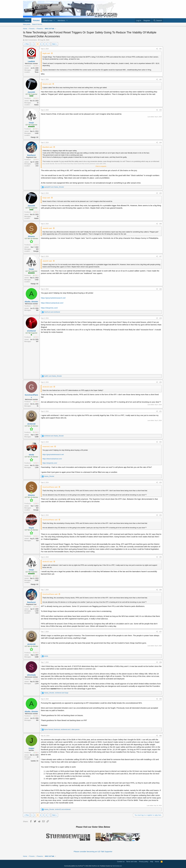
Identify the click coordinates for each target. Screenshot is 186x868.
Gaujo (31, 123)
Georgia (36, 251)
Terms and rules (132, 862)
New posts (27, 24)
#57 (160, 632)
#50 (160, 382)
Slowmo (31, 236)
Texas (37, 72)
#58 (160, 662)
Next (54, 44)
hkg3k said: (46, 53)
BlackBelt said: (48, 147)
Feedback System (105, 866)
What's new (48, 20)
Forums (36, 20)
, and (56, 693)
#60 (160, 736)
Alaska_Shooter (31, 302)
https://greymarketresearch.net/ (53, 298)
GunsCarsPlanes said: (50, 487)
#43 (160, 110)
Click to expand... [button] (101, 166)
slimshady (31, 675)
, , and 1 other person (62, 730)
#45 (160, 193)
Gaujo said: (46, 198)
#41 (160, 49)
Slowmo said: (47, 84)
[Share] (157, 49)
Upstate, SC (35, 761)
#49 (160, 318)
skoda (31, 455)
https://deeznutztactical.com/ (52, 303)
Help (152, 862)
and (54, 187)
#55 (160, 557)
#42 (160, 79)
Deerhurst (31, 155)
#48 (160, 289)
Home (27, 20)
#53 (160, 482)
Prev (27, 44)
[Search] (158, 20)
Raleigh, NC (35, 137)
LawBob (31, 61)
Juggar (31, 748)
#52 (160, 442)
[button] (54, 20)
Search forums (37, 24)
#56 (160, 590)
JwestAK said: (47, 228)
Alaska (36, 105)
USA (37, 166)
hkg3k (31, 528)
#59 (160, 699)
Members (61, 20)
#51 (160, 411)
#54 (160, 515)
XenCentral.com (117, 866)
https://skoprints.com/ (49, 308)
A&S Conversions (31, 40)
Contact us (121, 862)
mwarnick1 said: (48, 447)
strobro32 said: (48, 387)
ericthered (31, 331)
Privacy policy (144, 862)
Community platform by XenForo (82, 866)
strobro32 (31, 424)
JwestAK (31, 92)
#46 (160, 224)
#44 (160, 143)
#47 (160, 256)
